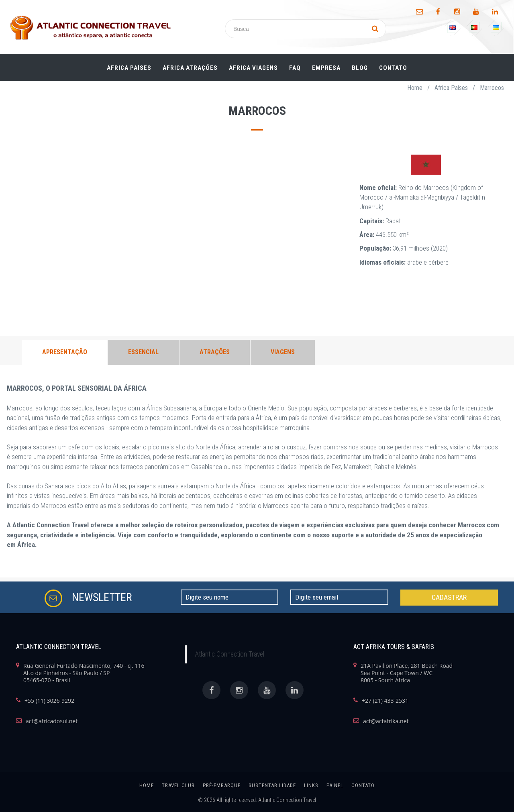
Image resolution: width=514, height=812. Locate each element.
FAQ (295, 68)
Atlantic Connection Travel (229, 654)
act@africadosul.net (52, 721)
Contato (393, 68)
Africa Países (451, 88)
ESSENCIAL (143, 352)
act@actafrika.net (386, 721)
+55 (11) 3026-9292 (49, 701)
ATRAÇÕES (215, 352)
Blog (360, 68)
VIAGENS (283, 352)
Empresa (326, 68)
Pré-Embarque (222, 785)
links (311, 785)
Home (415, 88)
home (147, 785)
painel (335, 785)
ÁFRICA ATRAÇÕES (190, 68)
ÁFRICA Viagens (253, 68)
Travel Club (178, 785)
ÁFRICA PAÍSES (129, 68)
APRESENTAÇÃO (65, 352)
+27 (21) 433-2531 (385, 701)
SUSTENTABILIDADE (272, 785)
